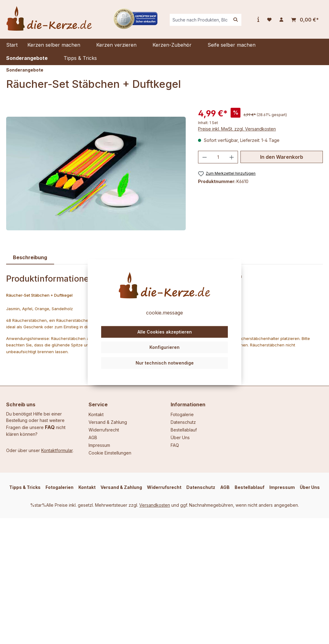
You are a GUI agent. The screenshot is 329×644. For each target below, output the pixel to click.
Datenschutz (183, 422)
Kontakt (96, 414)
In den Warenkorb (282, 157)
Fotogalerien (59, 487)
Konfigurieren (164, 347)
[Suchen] (236, 20)
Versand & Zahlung (108, 422)
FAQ (50, 427)
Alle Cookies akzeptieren (165, 332)
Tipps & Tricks (25, 487)
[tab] (30, 258)
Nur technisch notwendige (165, 363)
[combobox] (200, 20)
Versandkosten (155, 505)
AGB (93, 437)
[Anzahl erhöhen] (232, 157)
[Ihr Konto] (281, 20)
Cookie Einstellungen (110, 453)
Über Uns (180, 437)
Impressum (99, 445)
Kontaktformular (57, 450)
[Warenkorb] (305, 20)
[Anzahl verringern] (204, 157)
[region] (96, 174)
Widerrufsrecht (104, 430)
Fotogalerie (182, 414)
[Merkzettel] (269, 20)
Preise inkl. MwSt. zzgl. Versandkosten (237, 129)
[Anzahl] (218, 157)
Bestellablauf (184, 430)
